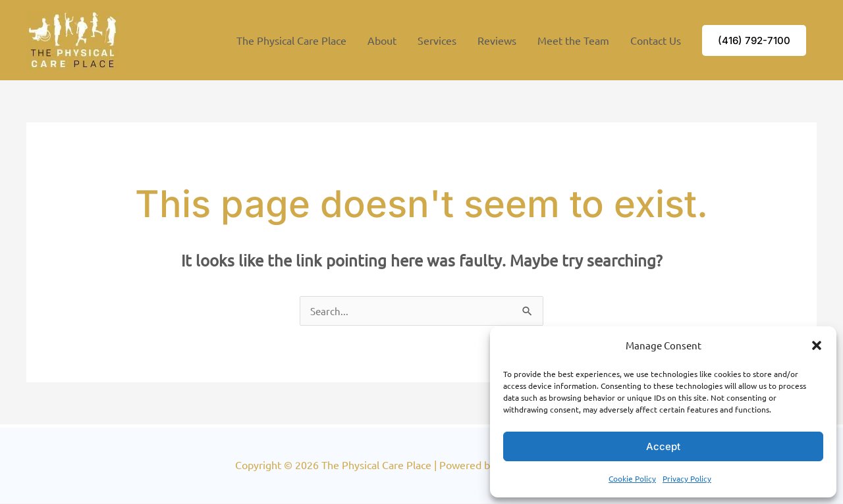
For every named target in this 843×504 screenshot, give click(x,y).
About (382, 40)
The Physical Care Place (291, 40)
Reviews (497, 40)
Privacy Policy (687, 478)
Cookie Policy (632, 478)
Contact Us (656, 40)
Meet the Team (573, 40)
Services (437, 40)
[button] (817, 345)
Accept (663, 446)
